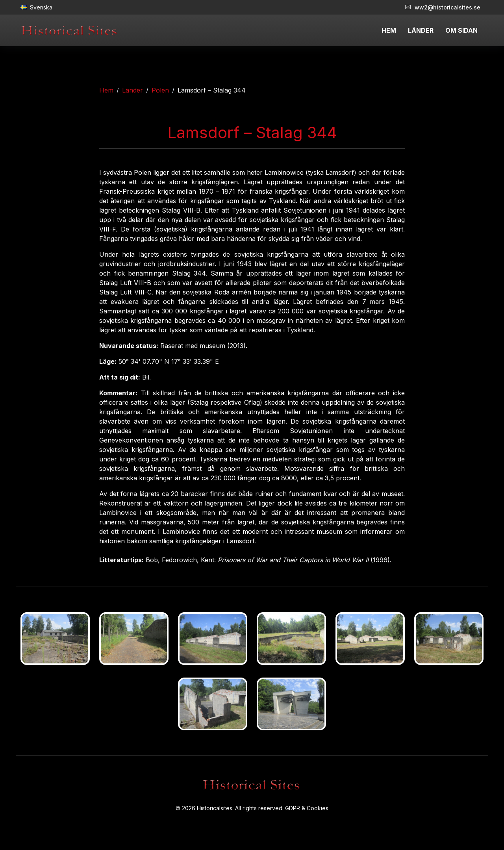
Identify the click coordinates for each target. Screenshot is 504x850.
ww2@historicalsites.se (443, 7)
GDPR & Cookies (307, 808)
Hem (106, 90)
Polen (160, 90)
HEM (389, 30)
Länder (132, 90)
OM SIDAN (461, 30)
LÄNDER (421, 30)
